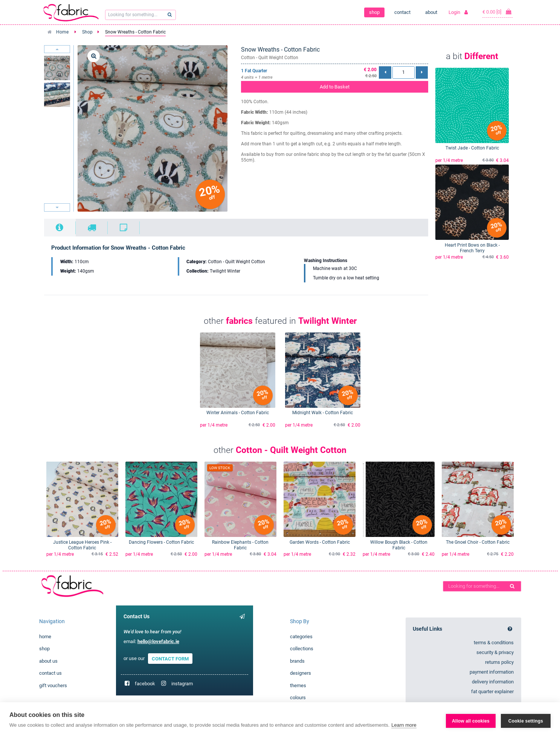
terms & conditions (494, 643)
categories (301, 637)
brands (297, 661)
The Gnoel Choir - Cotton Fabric (478, 542)
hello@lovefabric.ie (158, 641)
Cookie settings (526, 720)
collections (302, 649)
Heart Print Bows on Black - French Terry (472, 248)
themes (298, 685)
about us (48, 661)
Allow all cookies (471, 720)
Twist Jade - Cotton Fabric (472, 148)
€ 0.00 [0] (497, 12)
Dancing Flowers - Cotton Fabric (161, 542)
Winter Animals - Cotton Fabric (238, 413)
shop (374, 12)
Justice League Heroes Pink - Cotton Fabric (82, 545)
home (45, 637)
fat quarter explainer (492, 691)
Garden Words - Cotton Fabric (320, 542)
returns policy (499, 662)
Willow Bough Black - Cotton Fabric (399, 545)
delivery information (493, 682)
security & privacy (495, 652)
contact (402, 12)
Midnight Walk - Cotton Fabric (323, 413)
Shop (87, 32)
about (431, 12)
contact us (50, 673)
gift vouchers (53, 685)
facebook (145, 684)
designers (301, 673)
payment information (492, 672)
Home (62, 32)
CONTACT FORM (170, 658)
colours (298, 698)
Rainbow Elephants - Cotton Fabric (240, 545)
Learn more (404, 725)
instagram (182, 684)
